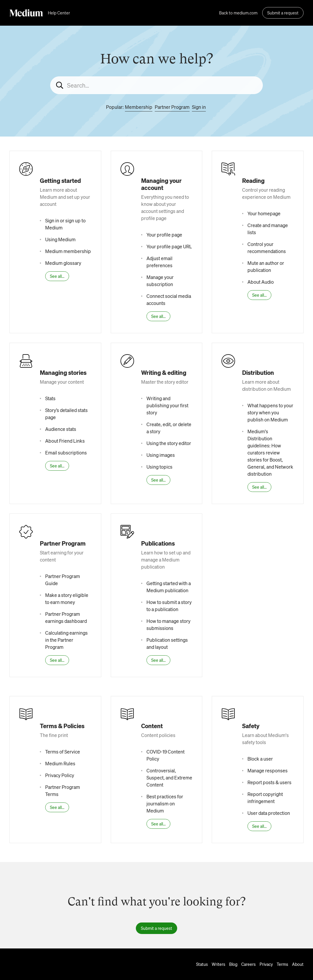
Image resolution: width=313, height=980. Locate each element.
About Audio (261, 282)
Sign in (199, 107)
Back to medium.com (238, 13)
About (298, 964)
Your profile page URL (169, 246)
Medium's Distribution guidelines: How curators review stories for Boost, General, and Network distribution (270, 453)
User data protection (269, 813)
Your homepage (264, 213)
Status (202, 964)
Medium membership (68, 251)
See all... (57, 276)
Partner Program (172, 107)
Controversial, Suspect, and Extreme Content (169, 778)
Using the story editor (169, 443)
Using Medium (60, 239)
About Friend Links (65, 441)
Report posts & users (269, 782)
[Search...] (156, 85)
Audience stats (61, 429)
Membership (139, 107)
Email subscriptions (66, 453)
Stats (50, 398)
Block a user (260, 759)
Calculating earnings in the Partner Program (66, 640)
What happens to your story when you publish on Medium (270, 412)
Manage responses (268, 770)
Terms (282, 964)
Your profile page (164, 235)
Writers (219, 964)
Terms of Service (63, 752)
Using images (161, 455)
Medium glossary (63, 263)
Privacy (266, 964)
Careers (248, 964)
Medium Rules (60, 763)
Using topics (159, 467)
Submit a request (283, 13)
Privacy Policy (60, 775)
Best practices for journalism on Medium (165, 803)
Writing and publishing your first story (167, 405)
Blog (233, 964)
